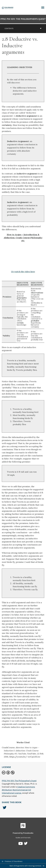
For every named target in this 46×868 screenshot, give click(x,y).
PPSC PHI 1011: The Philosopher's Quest (23, 19)
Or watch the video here (23, 272)
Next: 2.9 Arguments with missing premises (27, 866)
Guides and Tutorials (23, 838)
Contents (23, 28)
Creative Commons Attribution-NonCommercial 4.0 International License (18, 790)
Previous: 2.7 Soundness (12, 861)
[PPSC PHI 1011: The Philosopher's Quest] (8, 8)
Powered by (23, 833)
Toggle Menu (43, 8)
